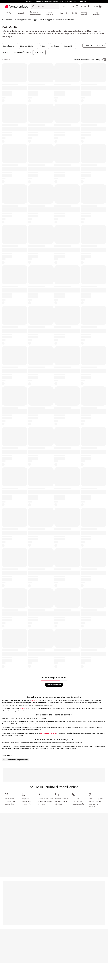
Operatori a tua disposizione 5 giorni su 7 (62, 801)
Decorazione (9, 20)
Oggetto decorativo (39, 20)
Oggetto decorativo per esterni (57, 20)
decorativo (35, 700)
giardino (22, 708)
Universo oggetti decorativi (23, 20)
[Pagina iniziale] (2, 20)
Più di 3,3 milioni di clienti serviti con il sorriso (46, 801)
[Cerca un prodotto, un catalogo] (33, 6)
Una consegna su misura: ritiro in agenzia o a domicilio (96, 803)
